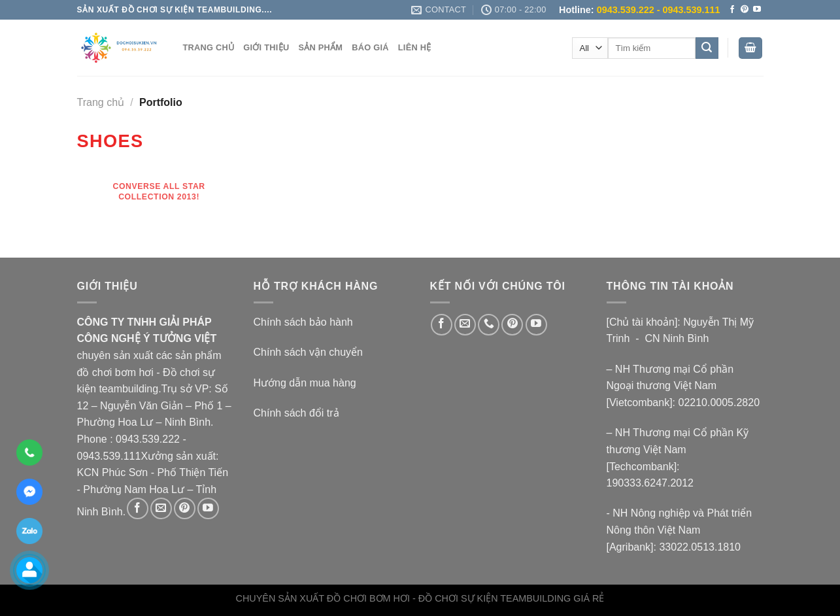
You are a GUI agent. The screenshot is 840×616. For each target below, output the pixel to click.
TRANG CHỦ (209, 47)
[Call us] (489, 325)
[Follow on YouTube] (757, 10)
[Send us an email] (161, 508)
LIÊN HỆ (415, 47)
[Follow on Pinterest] (745, 10)
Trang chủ (101, 102)
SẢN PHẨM (320, 47)
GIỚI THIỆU (266, 47)
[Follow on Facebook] (732, 10)
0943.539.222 (148, 439)
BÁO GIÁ (370, 47)
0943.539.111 (109, 456)
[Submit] (707, 48)
